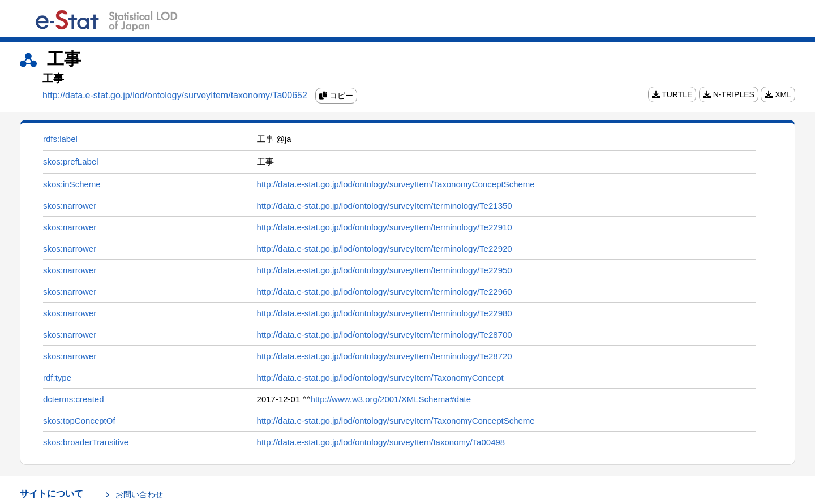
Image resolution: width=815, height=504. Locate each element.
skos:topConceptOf (79, 421)
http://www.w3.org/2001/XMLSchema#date (391, 399)
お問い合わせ (139, 494)
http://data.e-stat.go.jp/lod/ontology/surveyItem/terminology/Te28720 (385, 356)
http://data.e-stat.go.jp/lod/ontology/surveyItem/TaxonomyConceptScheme (396, 184)
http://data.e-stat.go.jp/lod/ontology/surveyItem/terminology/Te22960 (385, 292)
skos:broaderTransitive (86, 442)
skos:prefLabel (71, 161)
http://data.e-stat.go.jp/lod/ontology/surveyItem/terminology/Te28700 (385, 335)
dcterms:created (74, 399)
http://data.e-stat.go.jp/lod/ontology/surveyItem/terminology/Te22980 (385, 313)
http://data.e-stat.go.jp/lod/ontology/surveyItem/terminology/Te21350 (385, 206)
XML (778, 94)
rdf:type (57, 378)
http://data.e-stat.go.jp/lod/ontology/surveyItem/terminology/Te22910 (385, 227)
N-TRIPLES (729, 94)
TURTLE (672, 94)
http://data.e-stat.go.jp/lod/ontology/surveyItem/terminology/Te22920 (385, 249)
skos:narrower (70, 206)
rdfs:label (60, 139)
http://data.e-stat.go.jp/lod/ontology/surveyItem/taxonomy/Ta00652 (175, 95)
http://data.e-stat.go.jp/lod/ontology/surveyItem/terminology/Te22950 (385, 270)
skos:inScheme (72, 184)
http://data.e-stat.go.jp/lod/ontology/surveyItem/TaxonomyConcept (380, 378)
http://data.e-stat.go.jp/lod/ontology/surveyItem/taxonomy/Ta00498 (381, 442)
